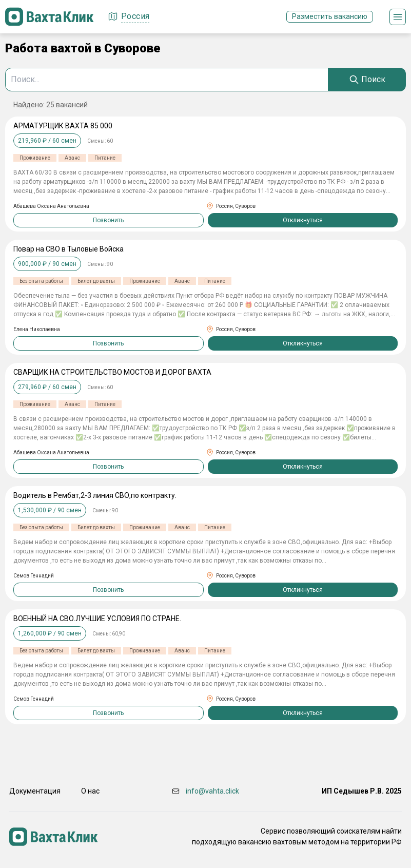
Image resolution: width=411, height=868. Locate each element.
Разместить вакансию (330, 16)
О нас (90, 791)
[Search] (367, 80)
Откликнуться (303, 220)
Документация (35, 791)
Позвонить (108, 220)
